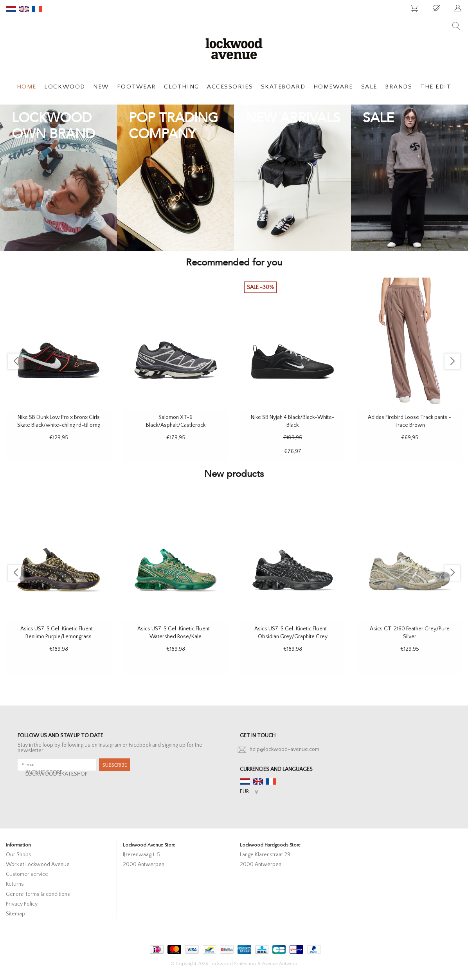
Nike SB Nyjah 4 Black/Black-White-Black (293, 421)
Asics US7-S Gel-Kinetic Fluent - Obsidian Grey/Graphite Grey (292, 633)
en (24, 9)
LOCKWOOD (65, 87)
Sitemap (15, 914)
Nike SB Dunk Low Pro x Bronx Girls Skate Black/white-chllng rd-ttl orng (59, 421)
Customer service (27, 874)
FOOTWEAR (136, 87)
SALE (369, 87)
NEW (101, 87)
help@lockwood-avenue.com (284, 749)
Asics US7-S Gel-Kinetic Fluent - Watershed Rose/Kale (175, 633)
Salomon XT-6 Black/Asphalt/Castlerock (176, 421)
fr (37, 9)
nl (11, 9)
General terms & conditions (38, 894)
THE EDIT (436, 87)
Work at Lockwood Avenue (38, 864)
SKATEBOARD (283, 87)
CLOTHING (181, 87)
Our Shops (19, 855)
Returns (15, 884)
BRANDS (399, 87)
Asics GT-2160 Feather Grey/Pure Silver (410, 633)
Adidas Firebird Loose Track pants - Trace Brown (409, 421)
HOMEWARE (333, 87)
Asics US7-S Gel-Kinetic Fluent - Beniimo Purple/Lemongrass (58, 633)
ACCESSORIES (230, 87)
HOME (27, 87)
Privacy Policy (22, 904)
